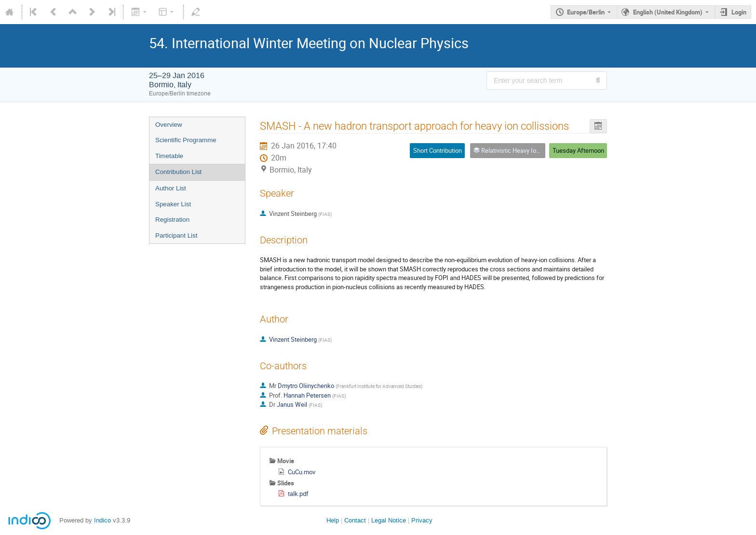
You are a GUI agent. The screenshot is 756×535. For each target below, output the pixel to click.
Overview (169, 125)
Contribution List (178, 172)
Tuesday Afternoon (578, 150)
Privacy (422, 520)
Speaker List (173, 204)
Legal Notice (389, 520)
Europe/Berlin (586, 12)
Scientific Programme (186, 140)
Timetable (169, 156)
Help (333, 520)
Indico (102, 520)
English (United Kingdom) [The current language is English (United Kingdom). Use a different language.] (668, 12)
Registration (172, 220)
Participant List (176, 235)
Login (739, 12)
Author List (171, 188)
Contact (355, 520)
